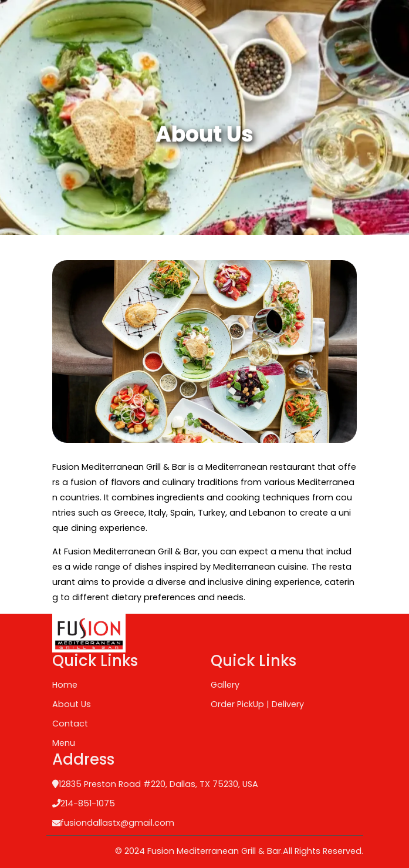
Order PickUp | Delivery (257, 704)
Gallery (225, 685)
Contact (70, 724)
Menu (64, 743)
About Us (72, 704)
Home (65, 685)
